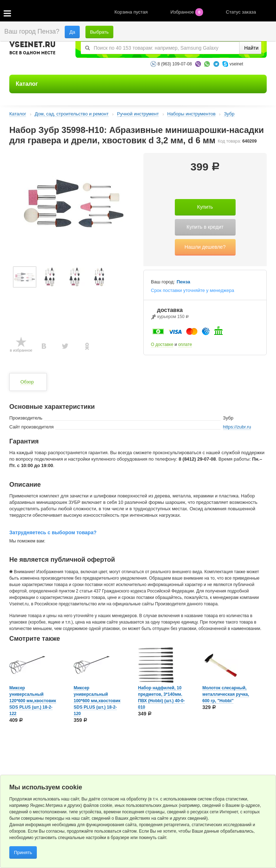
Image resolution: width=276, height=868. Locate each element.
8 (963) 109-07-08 (175, 64)
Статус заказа (241, 12)
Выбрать (99, 32)
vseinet (236, 64)
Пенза (183, 282)
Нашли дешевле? (205, 247)
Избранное (188, 12)
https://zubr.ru (237, 427)
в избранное (21, 350)
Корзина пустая (132, 12)
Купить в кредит (205, 227)
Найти (251, 48)
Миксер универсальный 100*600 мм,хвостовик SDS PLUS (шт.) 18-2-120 (97, 701)
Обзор (27, 382)
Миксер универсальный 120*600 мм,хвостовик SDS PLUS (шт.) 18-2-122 (33, 701)
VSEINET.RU (33, 49)
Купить (205, 207)
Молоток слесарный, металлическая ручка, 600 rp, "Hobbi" (226, 694)
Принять (23, 852)
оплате (185, 344)
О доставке (162, 344)
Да (72, 32)
